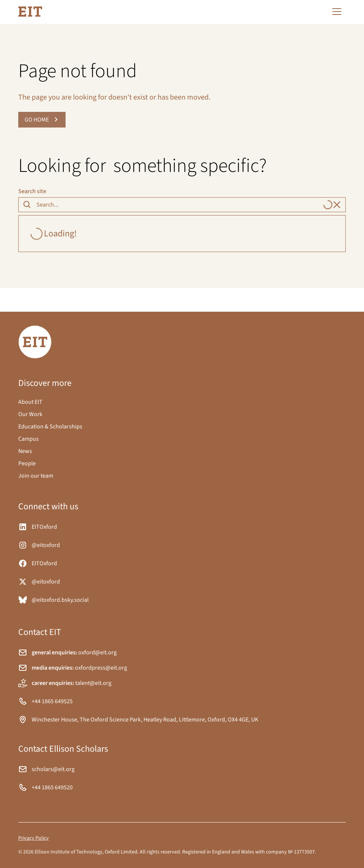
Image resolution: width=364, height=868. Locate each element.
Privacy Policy (34, 838)
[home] (30, 12)
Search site (32, 191)
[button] (335, 12)
